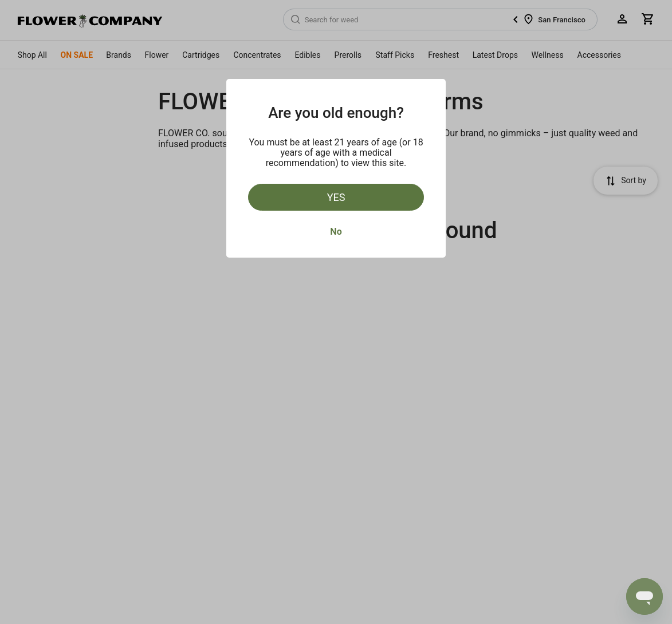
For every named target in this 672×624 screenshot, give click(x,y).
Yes (336, 197)
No (336, 232)
